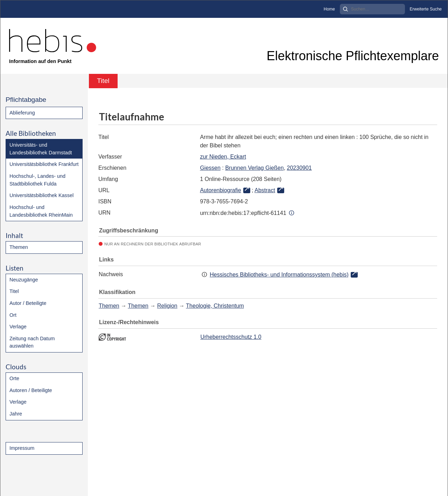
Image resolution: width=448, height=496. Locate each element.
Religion (167, 306)
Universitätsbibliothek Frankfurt (44, 164)
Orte (14, 378)
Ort (13, 315)
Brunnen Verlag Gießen (254, 168)
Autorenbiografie (220, 190)
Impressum (22, 448)
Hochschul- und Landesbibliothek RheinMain (41, 211)
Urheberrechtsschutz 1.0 (231, 337)
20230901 (299, 168)
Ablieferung (22, 113)
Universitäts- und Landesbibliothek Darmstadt (41, 149)
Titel (14, 291)
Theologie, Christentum (215, 306)
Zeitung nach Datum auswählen (32, 342)
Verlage (18, 327)
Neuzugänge (24, 280)
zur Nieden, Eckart (223, 157)
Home (329, 9)
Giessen (210, 168)
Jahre (16, 414)
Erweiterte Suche (426, 9)
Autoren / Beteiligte (31, 390)
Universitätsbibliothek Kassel (41, 195)
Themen (19, 247)
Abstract (265, 190)
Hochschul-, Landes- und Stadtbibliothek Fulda (37, 180)
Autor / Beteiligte (28, 303)
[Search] (372, 9)
